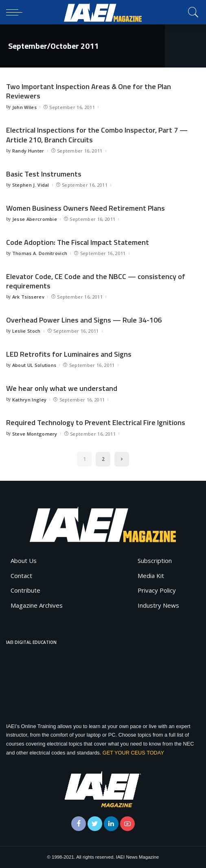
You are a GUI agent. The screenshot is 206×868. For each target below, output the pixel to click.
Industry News (158, 605)
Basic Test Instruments (44, 174)
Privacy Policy (157, 590)
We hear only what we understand (62, 388)
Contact (21, 576)
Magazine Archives (37, 605)
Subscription (155, 560)
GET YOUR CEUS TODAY (133, 753)
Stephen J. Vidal (31, 185)
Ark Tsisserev (28, 297)
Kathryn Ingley (30, 400)
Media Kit (151, 576)
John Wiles (24, 107)
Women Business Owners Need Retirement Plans (85, 208)
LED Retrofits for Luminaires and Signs (69, 354)
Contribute (25, 590)
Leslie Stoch (26, 331)
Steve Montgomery (35, 434)
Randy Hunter (28, 151)
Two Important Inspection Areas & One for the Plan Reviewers (89, 91)
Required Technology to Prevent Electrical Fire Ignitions (96, 422)
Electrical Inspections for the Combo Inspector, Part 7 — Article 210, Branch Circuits (97, 135)
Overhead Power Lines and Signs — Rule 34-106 (84, 320)
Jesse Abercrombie (35, 219)
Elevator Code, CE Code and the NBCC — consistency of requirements (96, 281)
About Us (24, 560)
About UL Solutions (34, 365)
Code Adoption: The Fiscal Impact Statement (78, 242)
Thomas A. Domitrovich (40, 253)
